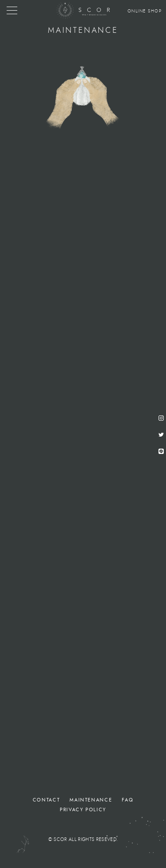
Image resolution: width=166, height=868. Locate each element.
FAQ (127, 800)
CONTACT (46, 800)
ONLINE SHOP (145, 11)
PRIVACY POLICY (83, 810)
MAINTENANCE (91, 800)
